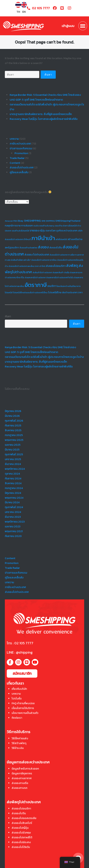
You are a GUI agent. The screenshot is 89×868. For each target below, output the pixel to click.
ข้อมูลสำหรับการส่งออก (25, 769)
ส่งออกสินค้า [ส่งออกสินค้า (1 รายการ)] (58, 272)
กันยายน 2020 (13, 536)
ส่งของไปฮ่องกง (21, 842)
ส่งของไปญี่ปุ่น (20, 828)
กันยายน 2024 (13, 479)
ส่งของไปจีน (19, 813)
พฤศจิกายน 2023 (15, 522)
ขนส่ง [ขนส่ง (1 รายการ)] (36, 226)
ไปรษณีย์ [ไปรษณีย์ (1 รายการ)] (9, 292)
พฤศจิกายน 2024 (15, 469)
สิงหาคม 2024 (13, 483)
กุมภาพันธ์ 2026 (14, 421)
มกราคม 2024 (13, 512)
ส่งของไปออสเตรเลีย (24, 818)
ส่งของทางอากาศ (22, 778)
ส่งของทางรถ (19, 788)
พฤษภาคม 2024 (14, 498)
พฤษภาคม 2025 (14, 440)
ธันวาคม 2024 (13, 464)
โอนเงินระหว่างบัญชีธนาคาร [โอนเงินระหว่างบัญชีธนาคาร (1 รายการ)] (69, 286)
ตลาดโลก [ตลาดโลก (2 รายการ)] (51, 231)
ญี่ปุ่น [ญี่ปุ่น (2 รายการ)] (42, 231)
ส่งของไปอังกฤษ (21, 833)
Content (15, 163)
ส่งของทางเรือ (20, 783)
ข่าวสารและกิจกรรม (21, 148)
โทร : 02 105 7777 (20, 643)
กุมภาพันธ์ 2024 (14, 507)
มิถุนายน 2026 (13, 411)
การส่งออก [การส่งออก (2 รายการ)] (27, 226)
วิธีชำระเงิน (18, 748)
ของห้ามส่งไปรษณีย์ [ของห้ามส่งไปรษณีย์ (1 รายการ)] (20, 231)
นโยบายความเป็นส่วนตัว (25, 713)
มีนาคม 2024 (12, 502)
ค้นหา (8, 316)
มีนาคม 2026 (12, 416)
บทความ (14, 139)
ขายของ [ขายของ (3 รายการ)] (34, 230)
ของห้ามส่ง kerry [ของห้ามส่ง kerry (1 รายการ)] (47, 226)
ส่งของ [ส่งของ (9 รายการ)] (43, 247)
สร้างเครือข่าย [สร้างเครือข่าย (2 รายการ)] (75, 239)
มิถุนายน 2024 (13, 493)
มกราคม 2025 (13, 459)
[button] (83, 26)
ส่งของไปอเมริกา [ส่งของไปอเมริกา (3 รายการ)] (56, 266)
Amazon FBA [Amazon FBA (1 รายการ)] (11, 221)
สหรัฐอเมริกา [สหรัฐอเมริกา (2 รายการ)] (12, 247)
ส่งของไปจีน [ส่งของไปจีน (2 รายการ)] (56, 247)
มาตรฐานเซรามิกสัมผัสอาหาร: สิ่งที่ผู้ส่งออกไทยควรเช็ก (41, 114)
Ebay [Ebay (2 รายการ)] (21, 221)
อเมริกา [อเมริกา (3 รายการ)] (52, 286)
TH (18, 12)
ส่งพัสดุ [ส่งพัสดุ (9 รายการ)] (72, 266)
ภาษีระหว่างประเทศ (20, 144)
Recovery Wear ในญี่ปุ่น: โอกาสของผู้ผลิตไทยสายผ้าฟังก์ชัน (44, 119)
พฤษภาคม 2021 (14, 531)
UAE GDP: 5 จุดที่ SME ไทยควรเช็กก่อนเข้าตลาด (36, 100)
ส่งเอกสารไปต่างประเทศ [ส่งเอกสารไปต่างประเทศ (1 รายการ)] (35, 277)
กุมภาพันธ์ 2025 (14, 454)
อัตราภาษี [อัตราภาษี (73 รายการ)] (36, 285)
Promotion (21, 153)
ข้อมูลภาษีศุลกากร (22, 773)
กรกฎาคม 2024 (14, 488)
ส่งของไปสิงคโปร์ (22, 823)
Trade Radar (17, 158)
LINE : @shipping (20, 652)
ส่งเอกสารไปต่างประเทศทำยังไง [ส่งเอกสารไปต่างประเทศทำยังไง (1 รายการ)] (60, 277)
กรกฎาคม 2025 (14, 435)
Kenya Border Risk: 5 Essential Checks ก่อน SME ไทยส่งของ (45, 95)
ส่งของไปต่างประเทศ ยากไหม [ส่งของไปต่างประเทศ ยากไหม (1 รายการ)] (44, 260)
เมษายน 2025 (13, 445)
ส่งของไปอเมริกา (21, 809)
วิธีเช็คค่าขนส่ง (20, 738)
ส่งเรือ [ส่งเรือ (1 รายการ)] (67, 272)
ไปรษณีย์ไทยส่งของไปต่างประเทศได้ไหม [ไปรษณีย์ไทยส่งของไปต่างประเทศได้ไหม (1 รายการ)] (30, 292)
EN (24, 12)
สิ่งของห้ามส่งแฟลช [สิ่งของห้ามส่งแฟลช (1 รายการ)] (28, 248)
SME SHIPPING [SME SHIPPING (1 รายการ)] (48, 221)
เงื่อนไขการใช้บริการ (23, 708)
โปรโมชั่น (17, 699)
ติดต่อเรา (17, 718)
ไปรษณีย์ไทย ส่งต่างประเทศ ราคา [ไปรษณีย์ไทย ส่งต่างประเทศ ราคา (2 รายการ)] (65, 292)
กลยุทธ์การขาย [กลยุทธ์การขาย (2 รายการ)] (13, 226)
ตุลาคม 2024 (12, 474)
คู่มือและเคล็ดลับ (19, 172)
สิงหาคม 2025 (13, 430)
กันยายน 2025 (13, 426)
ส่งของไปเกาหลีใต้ (22, 837)
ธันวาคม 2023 (13, 517)
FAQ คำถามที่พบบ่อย (23, 703)
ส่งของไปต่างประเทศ (22, 168)
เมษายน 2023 (13, 526)
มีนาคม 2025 (12, 450)
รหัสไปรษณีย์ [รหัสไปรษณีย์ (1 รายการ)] (61, 239)
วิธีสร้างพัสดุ (19, 743)
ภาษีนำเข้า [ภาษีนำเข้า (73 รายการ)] (43, 238)
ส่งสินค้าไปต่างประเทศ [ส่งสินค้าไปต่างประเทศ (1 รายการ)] (42, 272)
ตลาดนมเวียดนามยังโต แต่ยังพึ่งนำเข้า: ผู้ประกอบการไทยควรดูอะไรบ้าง (44, 357)
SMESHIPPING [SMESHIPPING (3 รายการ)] (32, 221)
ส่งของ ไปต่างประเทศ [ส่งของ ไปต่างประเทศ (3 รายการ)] (37, 255)
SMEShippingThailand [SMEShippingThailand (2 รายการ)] (68, 221)
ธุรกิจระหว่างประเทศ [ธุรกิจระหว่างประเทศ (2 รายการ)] (67, 231)
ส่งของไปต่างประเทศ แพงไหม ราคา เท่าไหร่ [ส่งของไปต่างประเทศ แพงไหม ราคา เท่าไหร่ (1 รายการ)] (27, 266)
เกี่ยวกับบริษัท (19, 689)
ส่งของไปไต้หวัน (21, 847)
